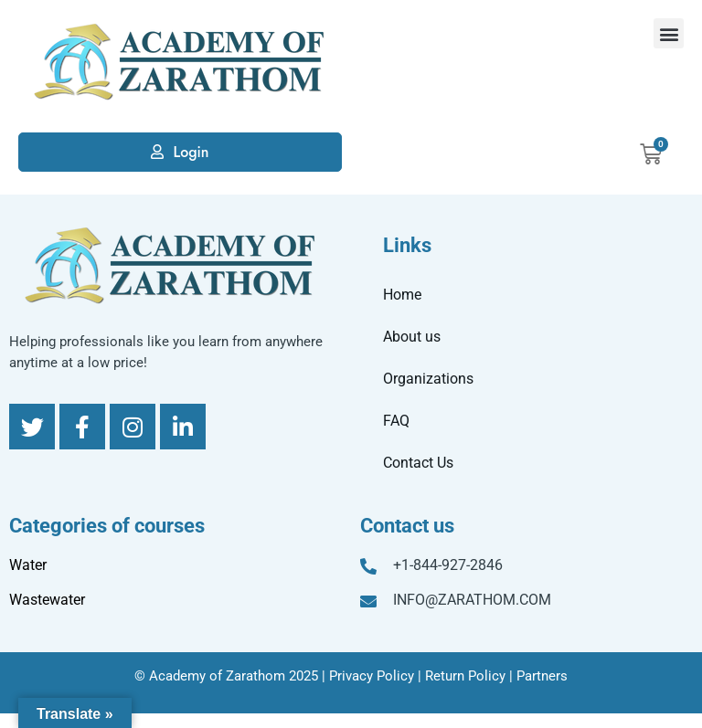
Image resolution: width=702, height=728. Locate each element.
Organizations (428, 379)
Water (28, 565)
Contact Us (418, 463)
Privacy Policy (372, 676)
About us (412, 337)
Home (402, 295)
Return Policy (465, 676)
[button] (669, 33)
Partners (542, 676)
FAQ (396, 421)
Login (191, 152)
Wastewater (47, 600)
